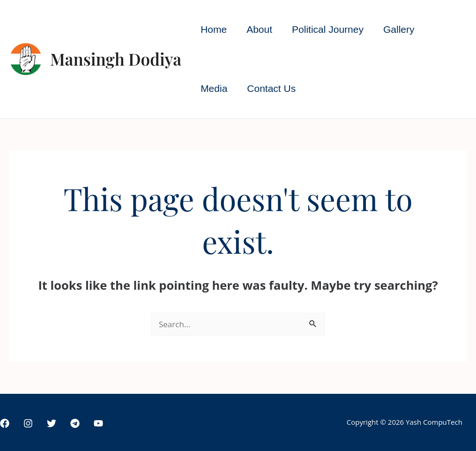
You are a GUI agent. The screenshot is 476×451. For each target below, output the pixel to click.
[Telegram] (75, 423)
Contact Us (271, 88)
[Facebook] (5, 423)
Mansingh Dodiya (116, 59)
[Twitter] (52, 423)
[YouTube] (98, 423)
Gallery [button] (399, 29)
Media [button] (214, 88)
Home (214, 29)
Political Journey (328, 29)
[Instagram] (28, 423)
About (259, 29)
